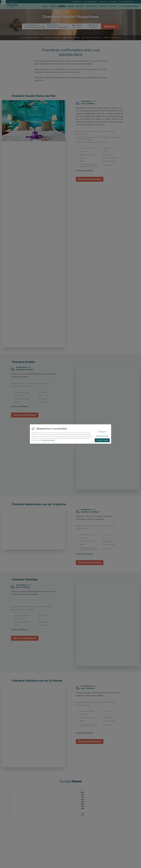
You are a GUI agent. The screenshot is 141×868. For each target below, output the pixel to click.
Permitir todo (102, 440)
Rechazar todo (102, 436)
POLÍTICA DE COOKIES (48, 440)
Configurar (102, 432)
